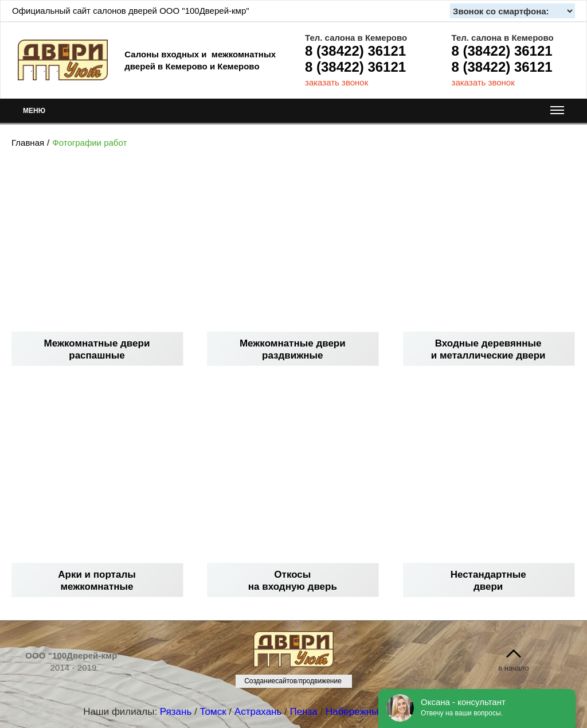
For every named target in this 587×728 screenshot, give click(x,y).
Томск (213, 712)
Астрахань (258, 712)
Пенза (304, 712)
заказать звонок (336, 82)
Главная (28, 143)
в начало (514, 668)
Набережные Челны (371, 712)
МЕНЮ (293, 113)
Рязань (176, 712)
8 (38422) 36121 (355, 51)
